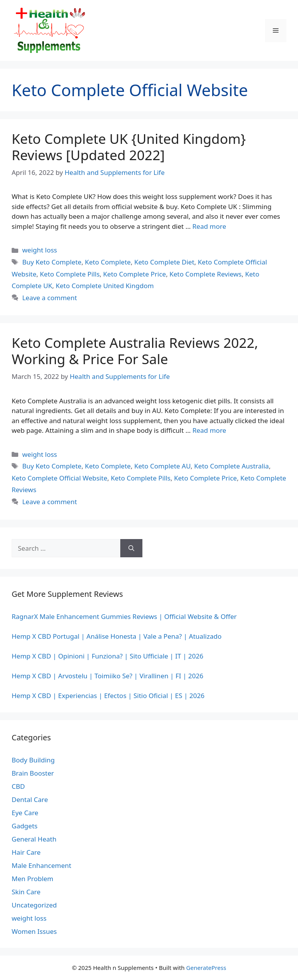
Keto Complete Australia (231, 466)
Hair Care (26, 852)
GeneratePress (206, 968)
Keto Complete (108, 262)
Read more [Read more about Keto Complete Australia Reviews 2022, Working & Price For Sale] (209, 430)
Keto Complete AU (162, 466)
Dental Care (30, 799)
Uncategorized (34, 905)
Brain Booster (33, 773)
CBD (18, 786)
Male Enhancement (42, 865)
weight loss (40, 250)
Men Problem (33, 879)
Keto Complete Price (135, 274)
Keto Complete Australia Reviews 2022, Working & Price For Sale (135, 351)
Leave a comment (49, 298)
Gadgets (25, 826)
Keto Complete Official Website (59, 478)
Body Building (33, 760)
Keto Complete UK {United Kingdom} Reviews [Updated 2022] (129, 147)
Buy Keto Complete (52, 262)
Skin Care (26, 892)
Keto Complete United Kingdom (105, 286)
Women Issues (34, 931)
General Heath (34, 839)
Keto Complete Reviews (206, 274)
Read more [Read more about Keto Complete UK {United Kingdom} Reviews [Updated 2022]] (209, 226)
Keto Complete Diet (164, 262)
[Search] (131, 548)
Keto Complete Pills (70, 274)
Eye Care (25, 813)
